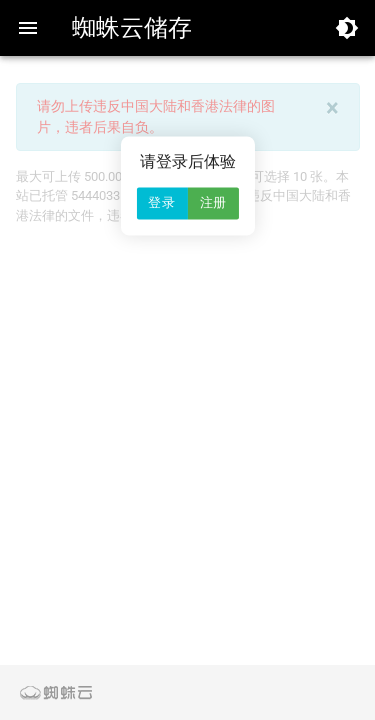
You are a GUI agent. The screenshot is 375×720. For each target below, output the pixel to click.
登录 (161, 203)
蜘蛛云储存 (132, 28)
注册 (213, 203)
